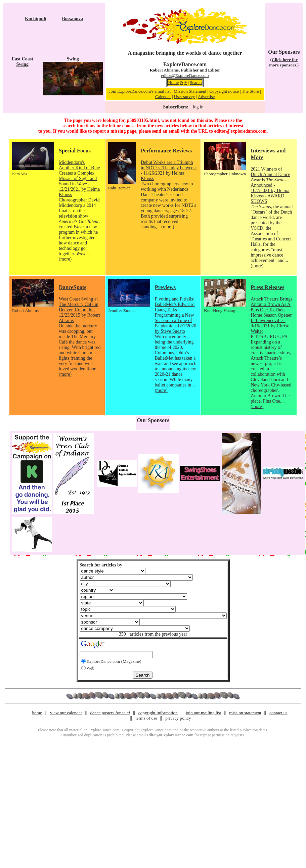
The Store (250, 91)
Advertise (206, 97)
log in (198, 107)
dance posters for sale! (110, 713)
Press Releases (267, 287)
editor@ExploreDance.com (185, 75)
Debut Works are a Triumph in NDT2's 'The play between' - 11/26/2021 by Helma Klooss (169, 170)
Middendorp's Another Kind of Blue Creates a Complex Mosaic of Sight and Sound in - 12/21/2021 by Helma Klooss (79, 178)
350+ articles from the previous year (153, 634)
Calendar (163, 97)
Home (173, 82)
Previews (165, 287)
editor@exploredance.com (240, 131)
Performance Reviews (166, 151)
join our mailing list (203, 713)
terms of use (146, 718)
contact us (278, 713)
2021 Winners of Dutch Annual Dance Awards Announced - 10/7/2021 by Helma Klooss (270, 182)
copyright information (158, 713)
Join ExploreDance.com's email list (140, 91)
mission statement (245, 713)
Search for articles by (101, 565)
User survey (184, 97)
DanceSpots (73, 287)
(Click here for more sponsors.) (284, 62)
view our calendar (66, 713)
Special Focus (75, 151)
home (37, 713)
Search (196, 82)
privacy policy (178, 718)
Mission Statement (190, 91)
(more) (65, 259)
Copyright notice (224, 91)
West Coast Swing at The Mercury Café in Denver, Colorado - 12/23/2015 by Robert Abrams (79, 310)
